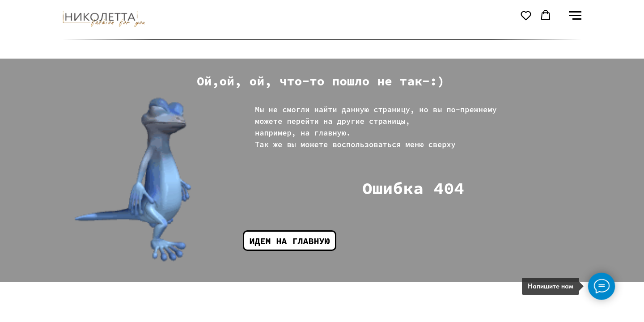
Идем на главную (290, 241)
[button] (526, 15)
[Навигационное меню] (575, 16)
